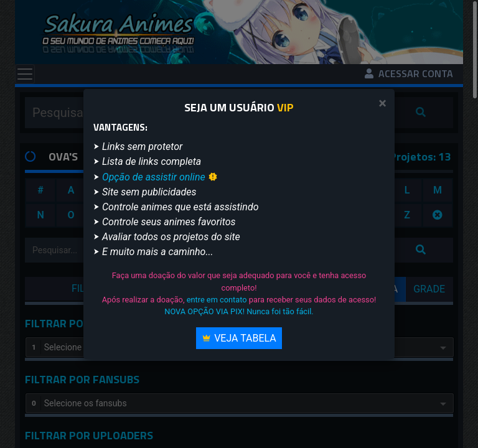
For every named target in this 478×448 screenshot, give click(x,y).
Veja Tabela (239, 338)
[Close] (382, 104)
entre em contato (217, 300)
